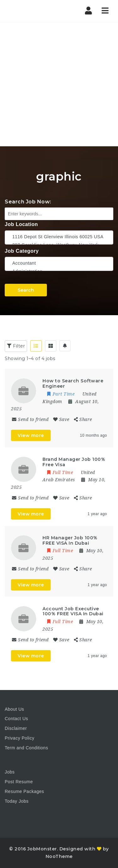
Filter (16, 346)
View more (31, 435)
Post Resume (19, 782)
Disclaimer (16, 728)
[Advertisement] (59, 84)
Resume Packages (24, 791)
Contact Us (16, 719)
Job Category (22, 251)
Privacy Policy (20, 738)
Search (26, 290)
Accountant (59, 263)
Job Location (21, 224)
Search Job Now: (28, 202)
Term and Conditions (26, 748)
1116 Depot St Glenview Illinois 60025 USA (59, 237)
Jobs (10, 772)
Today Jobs (17, 801)
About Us (14, 709)
